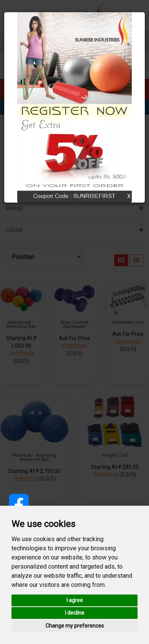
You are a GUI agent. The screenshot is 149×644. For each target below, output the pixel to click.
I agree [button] (75, 600)
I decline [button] (75, 613)
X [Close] (129, 196)
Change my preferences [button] (75, 626)
